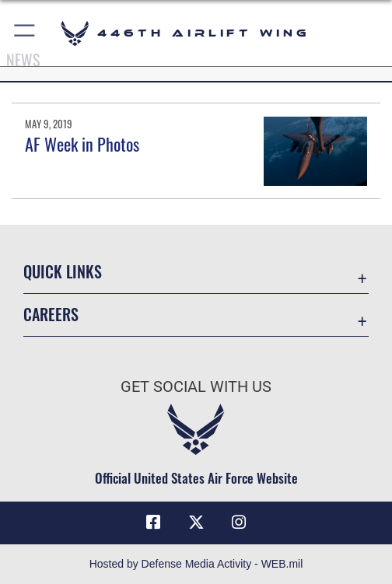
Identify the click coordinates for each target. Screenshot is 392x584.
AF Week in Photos (82, 144)
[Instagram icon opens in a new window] (239, 523)
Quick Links (63, 271)
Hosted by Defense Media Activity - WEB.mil (196, 564)
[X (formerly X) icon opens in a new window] (196, 523)
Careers (51, 314)
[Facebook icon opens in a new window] (153, 523)
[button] (25, 33)
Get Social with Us (196, 387)
